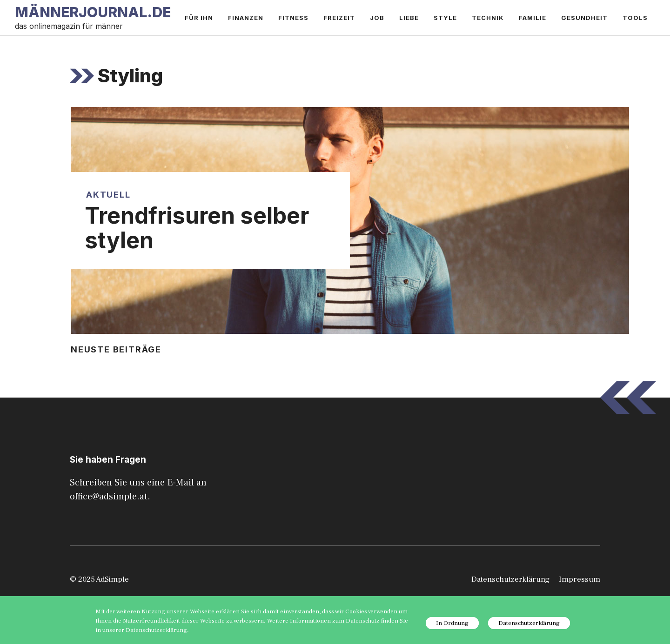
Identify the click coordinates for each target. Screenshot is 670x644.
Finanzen (246, 18)
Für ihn (199, 18)
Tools (635, 18)
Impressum (580, 579)
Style (445, 18)
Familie (533, 18)
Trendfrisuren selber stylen (197, 228)
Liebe (409, 18)
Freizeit (339, 18)
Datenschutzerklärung (510, 579)
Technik (488, 18)
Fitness (293, 18)
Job (377, 18)
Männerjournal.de (93, 12)
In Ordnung (452, 623)
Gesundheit (584, 18)
